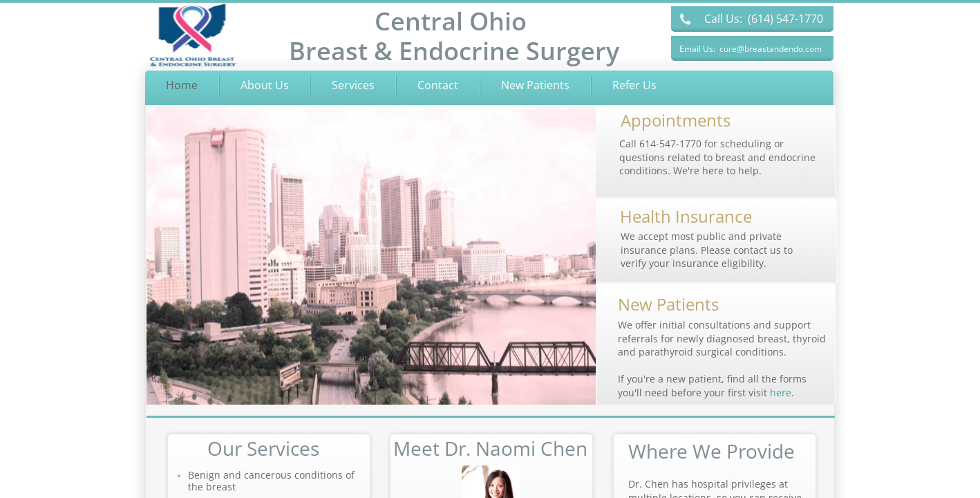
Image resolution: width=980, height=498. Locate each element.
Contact (438, 85)
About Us (265, 85)
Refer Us (634, 85)
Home (182, 85)
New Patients (535, 85)
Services (353, 85)
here (781, 393)
